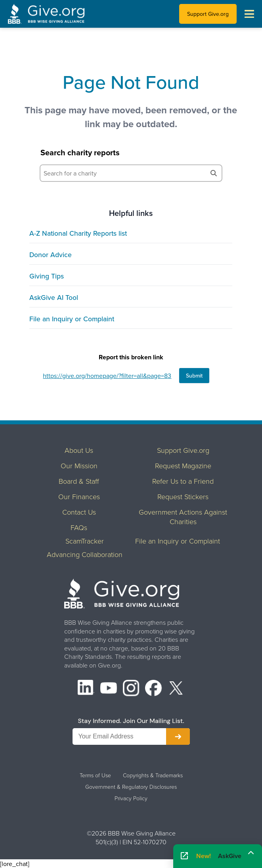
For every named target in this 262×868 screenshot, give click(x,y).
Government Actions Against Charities (183, 517)
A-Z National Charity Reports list (78, 233)
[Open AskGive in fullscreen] (184, 856)
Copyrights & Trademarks (153, 775)
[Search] (214, 173)
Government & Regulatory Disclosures (131, 787)
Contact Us (79, 512)
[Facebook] (153, 689)
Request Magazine (183, 465)
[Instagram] (131, 689)
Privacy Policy (131, 798)
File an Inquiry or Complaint (72, 319)
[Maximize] (251, 853)
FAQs (79, 527)
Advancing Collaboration (85, 554)
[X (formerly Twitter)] (176, 689)
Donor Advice (51, 255)
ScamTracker (85, 541)
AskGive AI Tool (54, 297)
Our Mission (79, 465)
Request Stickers (183, 496)
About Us (79, 450)
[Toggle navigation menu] (249, 14)
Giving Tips (47, 276)
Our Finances (79, 496)
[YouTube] (109, 689)
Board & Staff (79, 481)
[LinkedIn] (86, 689)
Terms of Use (95, 775)
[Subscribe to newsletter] (178, 736)
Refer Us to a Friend (183, 481)
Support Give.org (208, 14)
